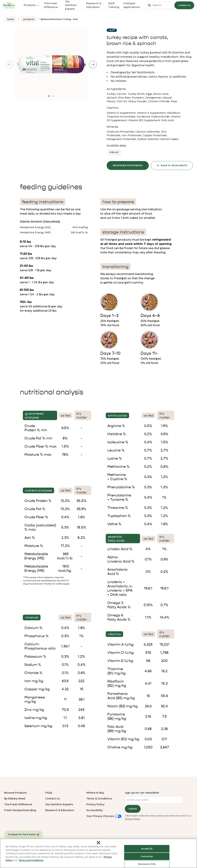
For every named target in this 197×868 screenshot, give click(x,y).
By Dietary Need (15, 799)
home (11, 19)
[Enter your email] (154, 800)
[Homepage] (9, 5)
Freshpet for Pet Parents (24, 835)
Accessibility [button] (95, 810)
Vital (112, 30)
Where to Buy (95, 793)
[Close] (98, 845)
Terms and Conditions (31, 863)
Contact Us (53, 799)
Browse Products (16, 793)
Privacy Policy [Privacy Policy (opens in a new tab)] (132, 819)
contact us (184, 5)
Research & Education (60, 810)
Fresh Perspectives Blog (20, 810)
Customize (147, 859)
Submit (133, 809)
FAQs (49, 793)
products (29, 19)
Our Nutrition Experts (59, 804)
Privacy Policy (95, 804)
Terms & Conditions (99, 799)
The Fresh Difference (18, 804)
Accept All (147, 851)
